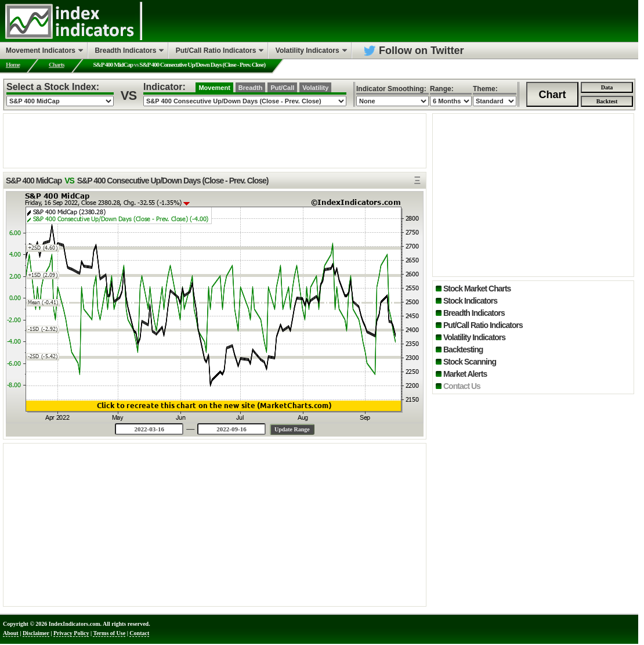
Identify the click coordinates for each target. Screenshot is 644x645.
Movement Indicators (41, 51)
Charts (56, 64)
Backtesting (463, 349)
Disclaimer (36, 633)
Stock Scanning (470, 362)
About (11, 633)
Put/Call (282, 88)
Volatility (315, 88)
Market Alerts (465, 374)
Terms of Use (109, 633)
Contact (139, 633)
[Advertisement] (215, 140)
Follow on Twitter (422, 51)
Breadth (251, 88)
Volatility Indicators (474, 337)
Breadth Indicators (474, 313)
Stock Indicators (470, 301)
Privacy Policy (71, 633)
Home (13, 64)
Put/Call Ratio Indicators (483, 325)
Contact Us (462, 386)
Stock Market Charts (477, 289)
